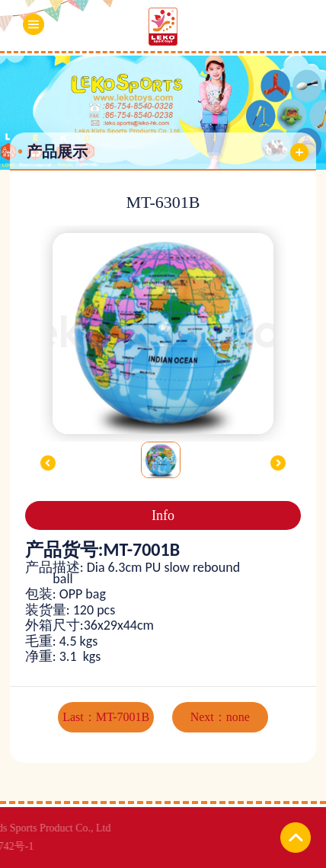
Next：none (220, 717)
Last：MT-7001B (106, 717)
